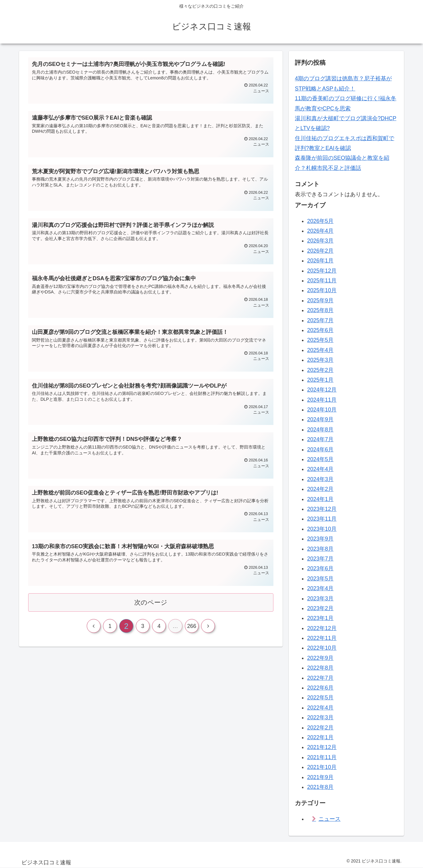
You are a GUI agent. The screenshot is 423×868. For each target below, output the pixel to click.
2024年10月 (322, 410)
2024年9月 (320, 419)
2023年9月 (320, 539)
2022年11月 (322, 638)
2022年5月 (320, 698)
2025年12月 (322, 271)
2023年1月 (320, 618)
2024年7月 (320, 439)
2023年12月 (322, 509)
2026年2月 (320, 251)
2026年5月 (320, 221)
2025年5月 (320, 340)
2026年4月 (320, 231)
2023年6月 (320, 568)
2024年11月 (322, 400)
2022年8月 (320, 668)
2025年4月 (320, 350)
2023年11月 (322, 519)
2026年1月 (320, 261)
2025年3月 (320, 360)
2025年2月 (320, 370)
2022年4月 (320, 708)
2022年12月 (322, 628)
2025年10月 (322, 290)
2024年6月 (320, 449)
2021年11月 (322, 757)
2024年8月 (320, 430)
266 (192, 629)
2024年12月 (322, 390)
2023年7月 (320, 559)
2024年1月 (320, 499)
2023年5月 (320, 579)
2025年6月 (320, 330)
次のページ (151, 604)
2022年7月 (320, 678)
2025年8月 (320, 310)
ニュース (330, 819)
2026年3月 (320, 241)
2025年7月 (320, 320)
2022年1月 (320, 737)
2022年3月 (320, 717)
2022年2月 (320, 728)
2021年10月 (322, 767)
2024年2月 (320, 489)
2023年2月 (320, 608)
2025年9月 (320, 300)
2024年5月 (320, 459)
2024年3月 (320, 479)
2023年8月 (320, 549)
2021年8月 (320, 787)
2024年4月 (320, 469)
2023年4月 (320, 588)
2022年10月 (322, 648)
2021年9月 (320, 777)
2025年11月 (322, 281)
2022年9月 (320, 658)
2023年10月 (322, 529)
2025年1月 (320, 380)
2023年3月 (320, 598)
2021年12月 (322, 747)
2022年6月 (320, 688)
